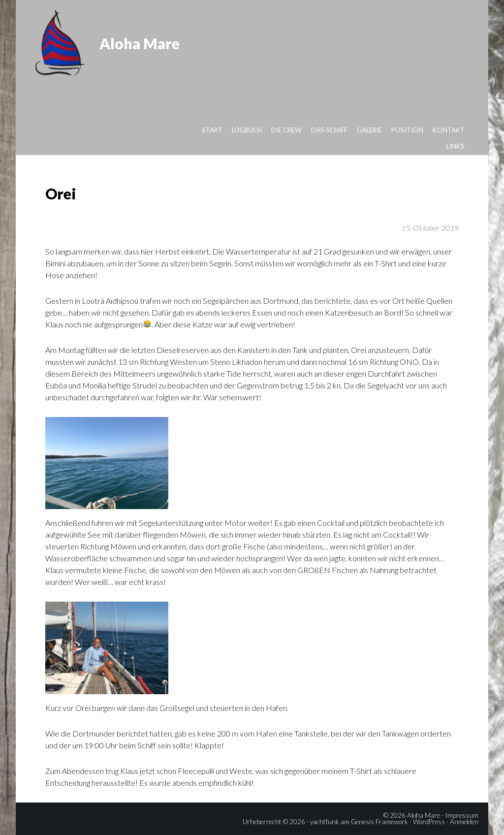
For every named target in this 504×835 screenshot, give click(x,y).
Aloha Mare (140, 43)
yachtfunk (325, 822)
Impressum (462, 815)
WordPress (429, 822)
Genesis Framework (379, 822)
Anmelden (464, 822)
